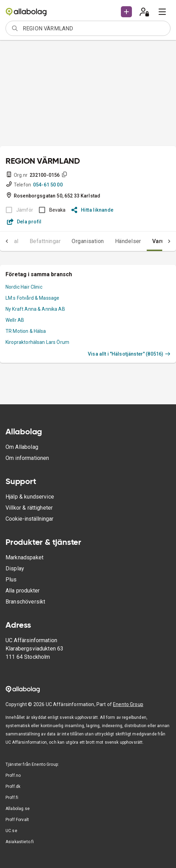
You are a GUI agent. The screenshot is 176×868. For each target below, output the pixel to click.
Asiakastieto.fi (20, 842)
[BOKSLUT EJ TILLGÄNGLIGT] (17, 210)
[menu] (162, 12)
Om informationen (27, 458)
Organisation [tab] (88, 241)
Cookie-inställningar (29, 519)
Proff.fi (12, 798)
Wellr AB (15, 320)
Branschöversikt (25, 602)
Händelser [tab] (128, 241)
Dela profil (24, 222)
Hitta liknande (92, 210)
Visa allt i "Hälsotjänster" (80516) (129, 354)
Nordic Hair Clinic (24, 287)
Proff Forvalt (17, 820)
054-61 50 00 (48, 185)
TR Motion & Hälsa (26, 331)
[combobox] (94, 28)
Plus (11, 580)
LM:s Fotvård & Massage (32, 298)
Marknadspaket (24, 557)
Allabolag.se (18, 809)
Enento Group (128, 704)
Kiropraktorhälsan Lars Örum (37, 342)
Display (15, 568)
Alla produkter (23, 591)
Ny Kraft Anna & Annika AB (35, 309)
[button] (126, 12)
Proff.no (13, 775)
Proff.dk (13, 787)
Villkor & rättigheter (29, 508)
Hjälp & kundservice (30, 497)
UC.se (11, 831)
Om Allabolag (22, 447)
